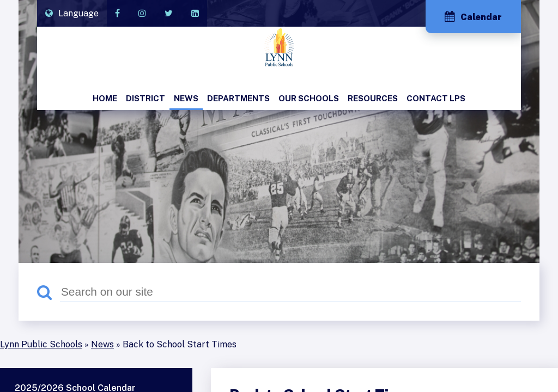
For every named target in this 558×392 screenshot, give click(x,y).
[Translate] (72, 13)
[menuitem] (105, 99)
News (102, 344)
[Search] (290, 292)
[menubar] (279, 99)
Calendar (473, 17)
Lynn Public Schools (41, 344)
